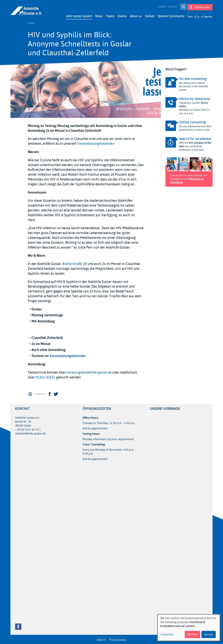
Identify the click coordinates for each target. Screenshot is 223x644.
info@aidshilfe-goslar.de (30, 433)
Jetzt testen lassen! (79, 15)
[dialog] (189, 628)
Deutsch (171, 6)
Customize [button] (167, 635)
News (99, 15)
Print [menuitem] (30, 393)
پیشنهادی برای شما (200, 15)
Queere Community (171, 15)
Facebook (50, 393)
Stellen (150, 15)
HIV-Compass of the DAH (195, 144)
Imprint (101, 639)
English (161, 6)
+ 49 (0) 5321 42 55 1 (28, 429)
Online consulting (192, 121)
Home (31, 22)
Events (122, 15)
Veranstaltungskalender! (96, 143)
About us (136, 15)
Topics (110, 15)
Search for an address (195, 138)
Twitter (56, 393)
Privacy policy (118, 639)
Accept (209, 634)
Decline (192, 634)
